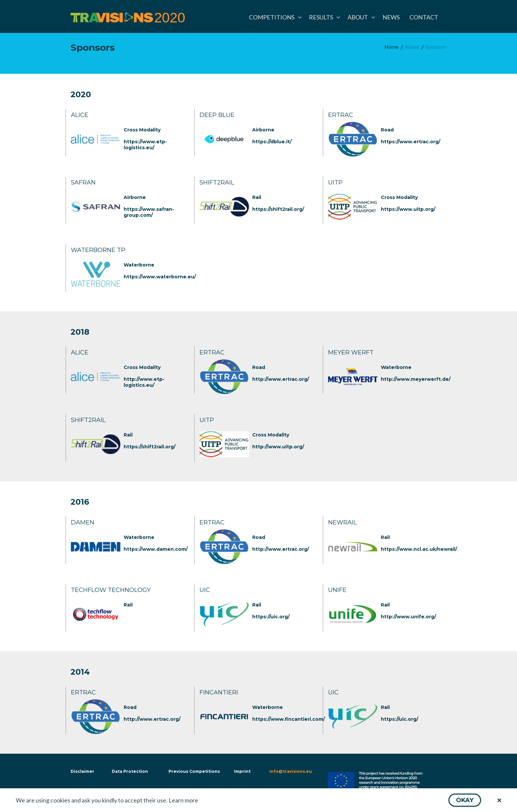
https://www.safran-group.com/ (149, 212)
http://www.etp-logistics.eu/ (144, 382)
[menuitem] (274, 17)
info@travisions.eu (291, 771)
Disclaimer (82, 771)
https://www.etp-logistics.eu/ (145, 145)
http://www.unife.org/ (408, 617)
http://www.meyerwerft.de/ (416, 379)
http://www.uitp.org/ (278, 447)
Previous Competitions (194, 771)
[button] (465, 800)
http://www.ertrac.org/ (281, 379)
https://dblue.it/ (272, 142)
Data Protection (130, 771)
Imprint (242, 771)
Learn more (183, 800)
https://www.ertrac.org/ (411, 142)
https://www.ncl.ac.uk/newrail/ (419, 549)
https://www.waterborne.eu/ (160, 277)
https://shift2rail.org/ (278, 209)
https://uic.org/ (271, 617)
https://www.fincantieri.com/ (289, 719)
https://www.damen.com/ (156, 549)
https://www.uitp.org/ (408, 209)
